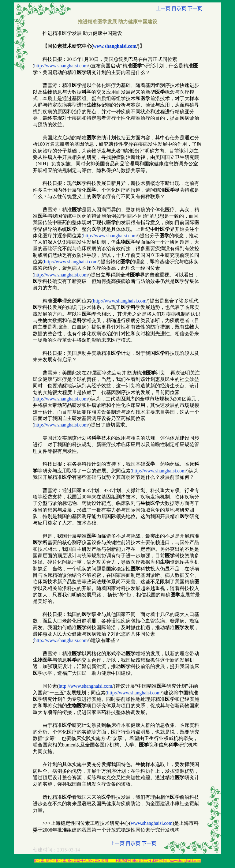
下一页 (195, 8)
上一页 (163, 8)
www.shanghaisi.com (115, 46)
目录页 (179, 8)
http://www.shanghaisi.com (61, 66)
